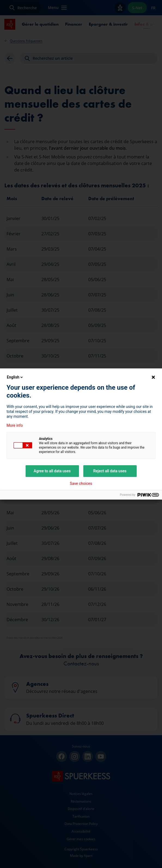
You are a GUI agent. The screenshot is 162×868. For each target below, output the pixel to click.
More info (15, 425)
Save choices (81, 483)
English (15, 377)
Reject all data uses (110, 471)
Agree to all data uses (52, 471)
